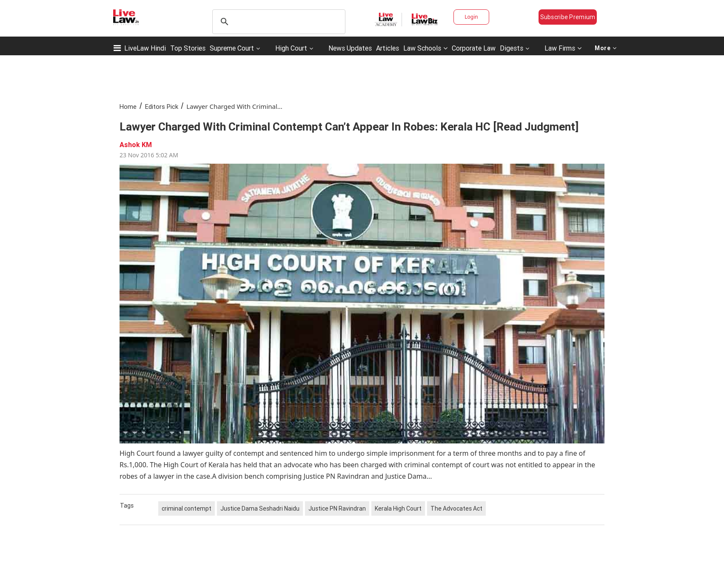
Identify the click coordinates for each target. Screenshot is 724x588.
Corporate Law (474, 48)
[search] (278, 22)
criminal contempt (187, 508)
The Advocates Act (456, 508)
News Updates (350, 48)
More (606, 48)
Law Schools (425, 48)
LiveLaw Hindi (145, 48)
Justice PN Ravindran (337, 508)
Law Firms (563, 48)
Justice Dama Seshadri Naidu (260, 508)
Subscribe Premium (568, 17)
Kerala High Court (398, 508)
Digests (512, 48)
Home (128, 107)
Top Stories (188, 48)
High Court (291, 48)
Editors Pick (162, 107)
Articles (388, 48)
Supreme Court (232, 48)
